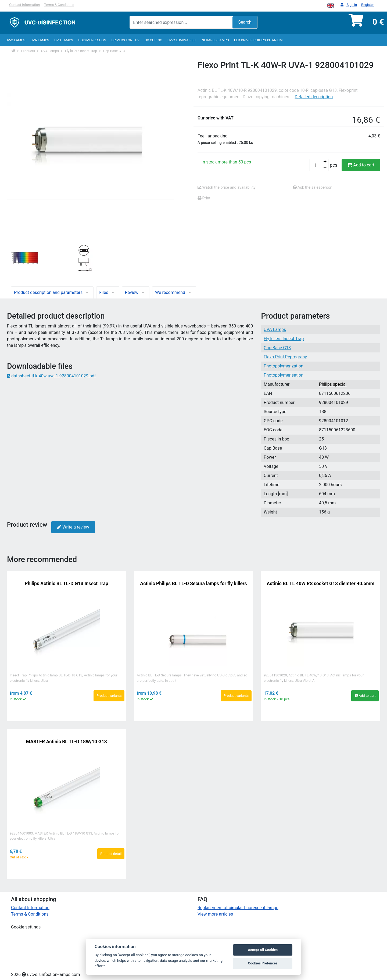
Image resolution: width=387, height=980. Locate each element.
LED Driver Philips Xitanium (258, 40)
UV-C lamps (15, 40)
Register (368, 5)
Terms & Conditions (59, 5)
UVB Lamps (64, 40)
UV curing (153, 40)
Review (136, 292)
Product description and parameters (52, 292)
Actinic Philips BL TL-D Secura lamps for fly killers (193, 584)
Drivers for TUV (125, 40)
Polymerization (92, 40)
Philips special (333, 384)
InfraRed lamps (215, 40)
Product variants (109, 696)
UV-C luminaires (182, 40)
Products (28, 51)
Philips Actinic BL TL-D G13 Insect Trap (67, 584)
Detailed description (314, 97)
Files (108, 292)
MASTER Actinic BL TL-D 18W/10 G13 (67, 742)
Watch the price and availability (227, 187)
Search (245, 22)
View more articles (215, 914)
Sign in (349, 5)
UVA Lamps (40, 40)
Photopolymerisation (284, 375)
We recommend (174, 292)
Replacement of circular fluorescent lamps (238, 908)
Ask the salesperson (313, 187)
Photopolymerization (283, 366)
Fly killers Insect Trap (81, 51)
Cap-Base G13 (114, 51)
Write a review (73, 527)
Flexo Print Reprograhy (285, 357)
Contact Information (24, 5)
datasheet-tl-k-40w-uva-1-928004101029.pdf (51, 376)
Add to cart (361, 165)
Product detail (111, 854)
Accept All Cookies (263, 950)
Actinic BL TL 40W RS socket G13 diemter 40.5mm (320, 584)
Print (204, 198)
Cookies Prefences (263, 963)
